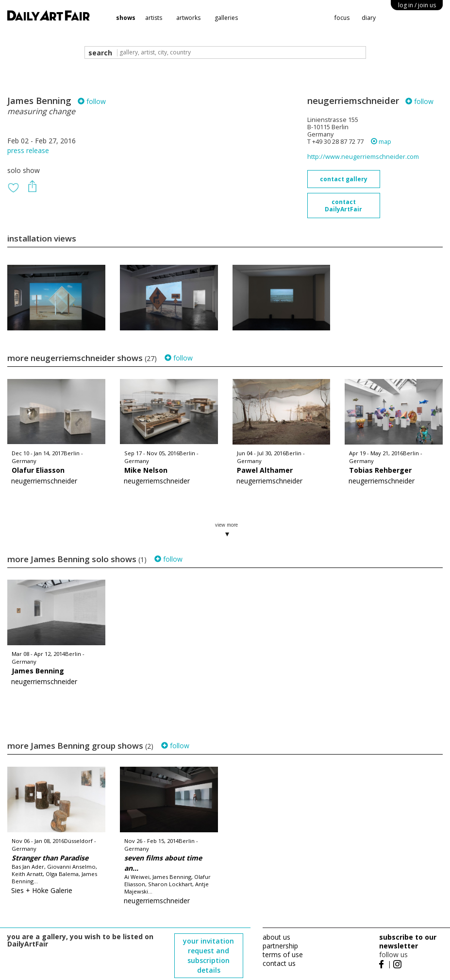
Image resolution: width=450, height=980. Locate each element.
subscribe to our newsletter (408, 941)
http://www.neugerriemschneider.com (363, 157)
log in (417, 5)
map (381, 142)
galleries (226, 18)
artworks (188, 18)
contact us (279, 963)
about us (276, 937)
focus (342, 18)
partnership (280, 946)
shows (126, 18)
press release (28, 150)
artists (154, 18)
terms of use (283, 954)
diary (369, 18)
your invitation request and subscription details (208, 955)
